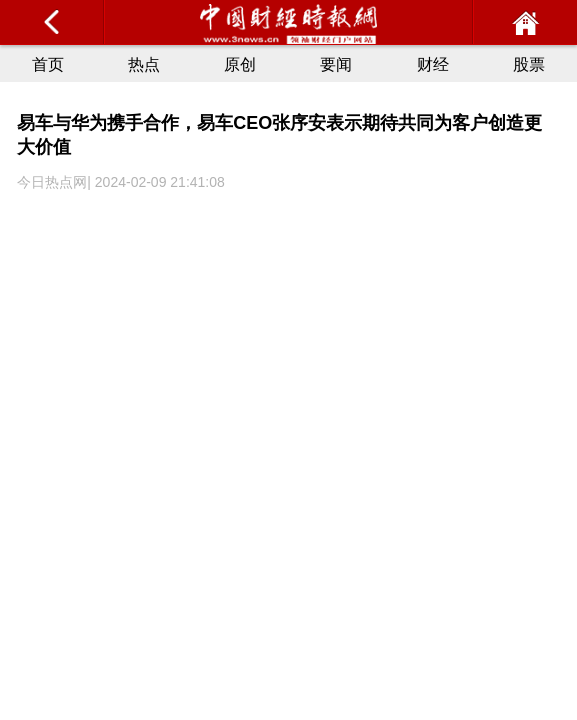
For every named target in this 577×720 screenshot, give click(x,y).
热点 (144, 64)
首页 (48, 64)
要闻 (336, 64)
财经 (433, 64)
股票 (529, 64)
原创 (240, 64)
